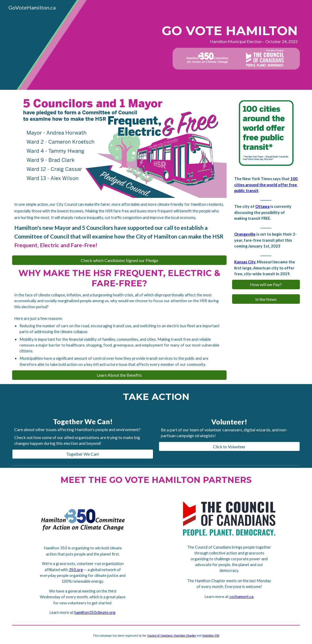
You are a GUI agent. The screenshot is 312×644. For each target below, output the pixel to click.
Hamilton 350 (211, 636)
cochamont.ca (241, 597)
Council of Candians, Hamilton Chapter (172, 636)
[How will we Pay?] (266, 284)
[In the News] (266, 299)
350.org (76, 570)
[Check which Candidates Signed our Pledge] (119, 260)
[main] (217, 34)
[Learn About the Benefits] (119, 375)
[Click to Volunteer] (229, 447)
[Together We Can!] (83, 454)
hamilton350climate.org (95, 612)
